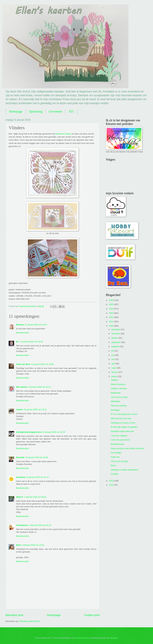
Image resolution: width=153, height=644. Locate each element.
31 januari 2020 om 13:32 (35, 409)
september (116, 342)
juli (113, 351)
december (116, 329)
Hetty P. (20, 497)
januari (115, 376)
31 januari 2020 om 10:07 (36, 325)
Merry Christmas (118, 384)
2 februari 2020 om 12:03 (33, 545)
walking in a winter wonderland (124, 470)
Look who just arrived (120, 440)
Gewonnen (55, 111)
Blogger (114, 638)
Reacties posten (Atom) (29, 621)
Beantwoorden (22, 333)
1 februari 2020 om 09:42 (35, 497)
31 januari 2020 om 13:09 (42, 364)
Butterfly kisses (118, 444)
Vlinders (114, 380)
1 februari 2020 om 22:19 (40, 525)
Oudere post (92, 615)
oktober (115, 338)
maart (114, 368)
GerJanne (21, 477)
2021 (111, 322)
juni (113, 355)
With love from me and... (122, 418)
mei (113, 359)
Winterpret (115, 401)
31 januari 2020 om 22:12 (37, 477)
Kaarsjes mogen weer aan (122, 431)
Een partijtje (116, 453)
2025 (111, 304)
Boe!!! (113, 465)
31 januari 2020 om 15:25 (54, 432)
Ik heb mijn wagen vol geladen (124, 427)
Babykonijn (116, 393)
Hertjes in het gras (119, 388)
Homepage (16, 111)
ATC (71, 111)
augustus (116, 346)
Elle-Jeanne (22, 387)
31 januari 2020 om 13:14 (39, 387)
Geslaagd (115, 410)
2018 (111, 485)
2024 (111, 309)
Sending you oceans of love (123, 423)
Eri (18, 342)
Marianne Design (63, 134)
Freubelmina (22, 525)
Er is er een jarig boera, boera (124, 414)
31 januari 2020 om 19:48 (37, 457)
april (113, 364)
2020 (111, 326)
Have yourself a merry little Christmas (127, 448)
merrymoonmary (82, 638)
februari (115, 372)
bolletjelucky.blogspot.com (29, 432)
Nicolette (20, 457)
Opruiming (36, 111)
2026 (111, 300)
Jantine (20, 409)
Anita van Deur (23, 364)
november (116, 334)
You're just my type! (119, 461)
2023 (111, 313)
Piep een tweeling (119, 406)
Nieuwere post (14, 615)
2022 (111, 317)
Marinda (20, 325)
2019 (111, 481)
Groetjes (115, 474)
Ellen (18, 545)
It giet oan (115, 457)
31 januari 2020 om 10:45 (32, 342)
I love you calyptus (119, 436)
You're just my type (119, 397)
